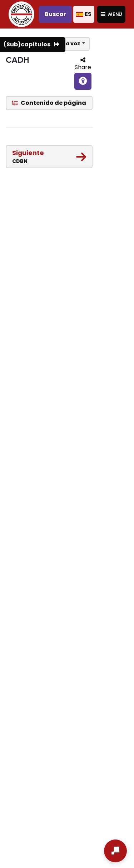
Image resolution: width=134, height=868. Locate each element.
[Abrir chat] (115, 851)
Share (83, 67)
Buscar (55, 14)
